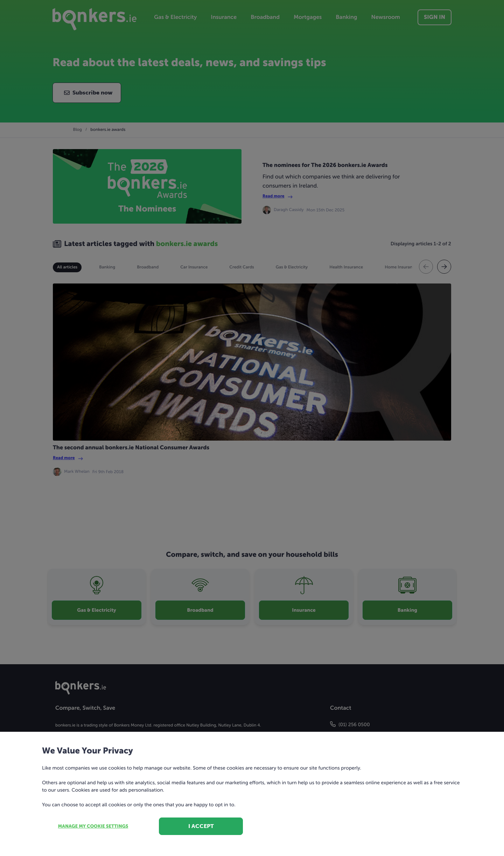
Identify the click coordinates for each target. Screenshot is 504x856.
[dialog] (252, 428)
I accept (201, 826)
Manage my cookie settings (93, 826)
